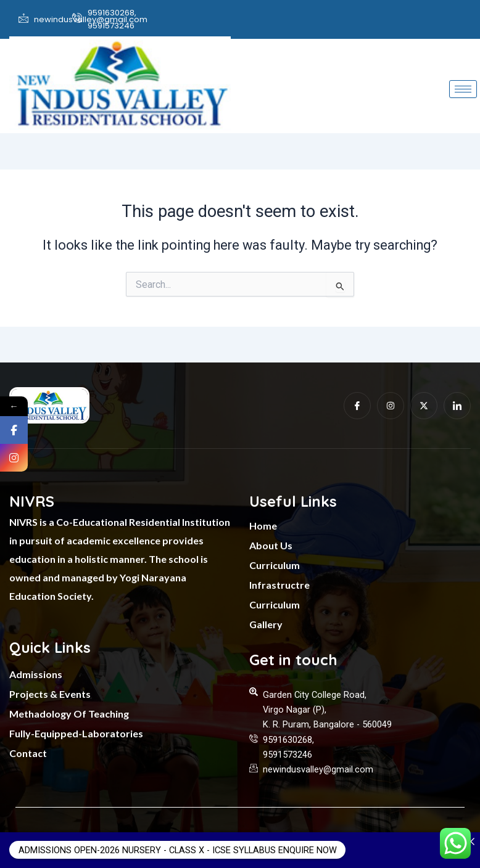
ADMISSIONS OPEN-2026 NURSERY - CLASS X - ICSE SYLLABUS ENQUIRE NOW (177, 850)
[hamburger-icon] (463, 89)
